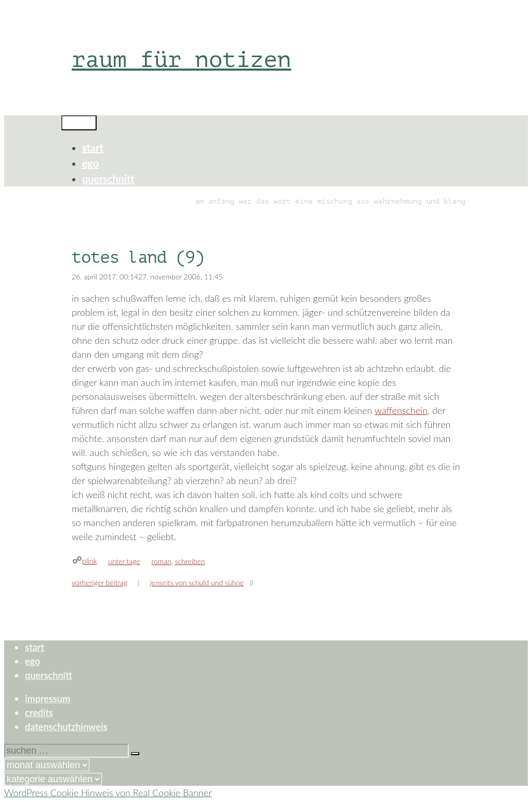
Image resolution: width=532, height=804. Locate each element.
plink (89, 561)
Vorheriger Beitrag (99, 582)
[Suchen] (135, 754)
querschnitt (108, 179)
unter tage (124, 561)
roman (162, 561)
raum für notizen (181, 59)
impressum (48, 699)
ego (90, 163)
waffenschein (401, 410)
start (93, 148)
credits (39, 713)
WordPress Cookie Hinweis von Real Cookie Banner (108, 793)
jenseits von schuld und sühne (197, 582)
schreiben (190, 561)
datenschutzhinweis (66, 727)
